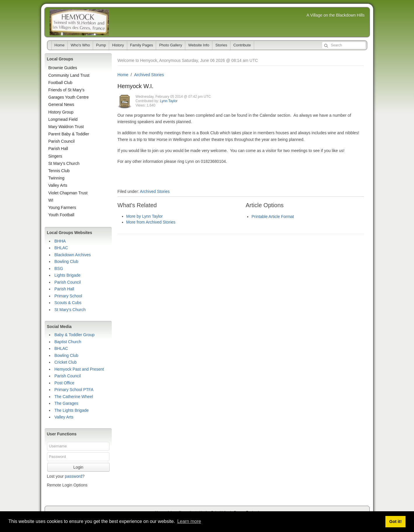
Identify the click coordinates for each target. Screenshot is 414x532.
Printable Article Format (273, 217)
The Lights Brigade (72, 410)
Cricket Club (66, 362)
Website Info (199, 45)
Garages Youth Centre (69, 97)
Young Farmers (62, 207)
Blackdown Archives (73, 255)
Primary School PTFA (74, 390)
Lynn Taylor (169, 101)
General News (61, 104)
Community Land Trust (69, 75)
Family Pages (142, 45)
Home (60, 45)
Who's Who (80, 45)
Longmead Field (63, 119)
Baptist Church (68, 342)
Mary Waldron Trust (66, 127)
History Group (61, 112)
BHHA (60, 241)
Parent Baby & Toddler (69, 134)
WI (51, 200)
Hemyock (79, 22)
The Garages (67, 403)
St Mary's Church (64, 163)
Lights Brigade (68, 275)
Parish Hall (58, 149)
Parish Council (62, 141)
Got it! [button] (395, 521)
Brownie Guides (63, 68)
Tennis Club (59, 171)
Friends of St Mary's (67, 90)
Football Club (61, 83)
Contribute (242, 45)
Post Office (64, 383)
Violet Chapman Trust (68, 193)
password (74, 476)
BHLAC (61, 248)
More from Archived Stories (151, 222)
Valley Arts (58, 185)
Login (78, 467)
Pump (101, 45)
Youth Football (61, 215)
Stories (221, 45)
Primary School (68, 296)
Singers (55, 156)
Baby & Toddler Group (75, 335)
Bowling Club (67, 261)
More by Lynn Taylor (145, 216)
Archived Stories (149, 75)
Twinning (56, 178)
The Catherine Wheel (74, 397)
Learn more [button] (189, 521)
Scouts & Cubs (68, 303)
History (118, 45)
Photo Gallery (171, 45)
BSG (59, 268)
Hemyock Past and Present (79, 369)
